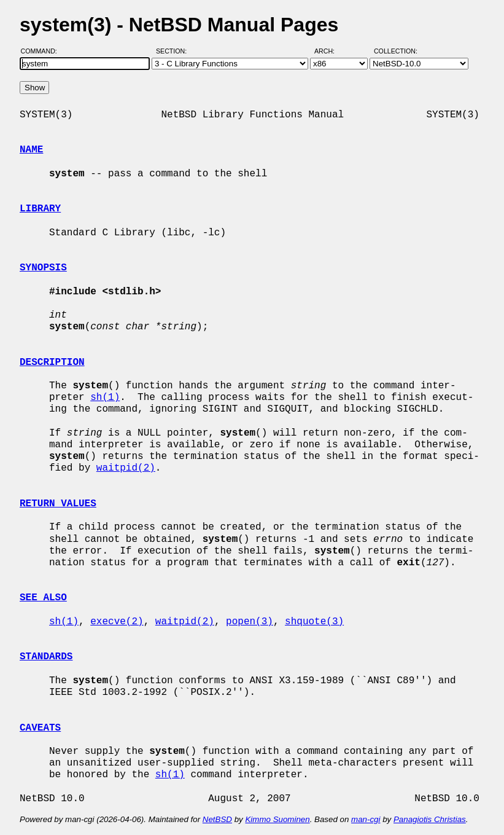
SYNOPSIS (43, 268)
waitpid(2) (126, 468)
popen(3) (250, 622)
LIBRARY (40, 209)
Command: (43, 51)
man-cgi (366, 819)
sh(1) (105, 398)
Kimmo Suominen (277, 819)
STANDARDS (46, 657)
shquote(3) (314, 622)
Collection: (396, 51)
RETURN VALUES (58, 504)
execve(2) (117, 622)
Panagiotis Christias (430, 819)
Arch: (330, 51)
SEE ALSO (43, 598)
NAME (31, 150)
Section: (174, 51)
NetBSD (217, 819)
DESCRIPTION (52, 363)
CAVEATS (40, 728)
